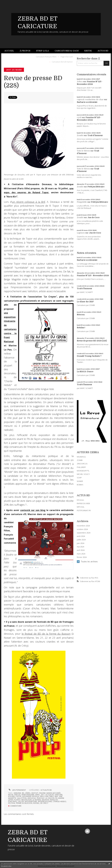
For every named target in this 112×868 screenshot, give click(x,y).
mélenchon (27, 800)
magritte (12, 798)
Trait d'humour (95, 135)
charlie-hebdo (60, 801)
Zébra (80, 82)
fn (56, 798)
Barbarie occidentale (87, 102)
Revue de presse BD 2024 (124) (92, 341)
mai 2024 (80, 547)
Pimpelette (82, 202)
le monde (37, 800)
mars (38, 795)
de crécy (44, 803)
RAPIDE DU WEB (83, 503)
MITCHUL (81, 507)
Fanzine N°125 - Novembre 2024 (93, 275)
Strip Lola (43, 51)
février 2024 (82, 557)
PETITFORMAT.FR (84, 510)
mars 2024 (81, 554)
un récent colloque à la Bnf (28, 202)
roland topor (15, 796)
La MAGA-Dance (85, 371)
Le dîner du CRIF (85, 302)
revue (11, 795)
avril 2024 (81, 550)
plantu (17, 800)
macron (45, 800)
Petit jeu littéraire (96, 187)
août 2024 (81, 536)
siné (61, 796)
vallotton (22, 798)
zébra (28, 793)
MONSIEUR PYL (83, 471)
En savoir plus (6, 866)
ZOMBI (80, 460)
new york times (47, 796)
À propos (25, 51)
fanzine (42, 793)
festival (12, 803)
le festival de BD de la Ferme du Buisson (46, 634)
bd (23, 793)
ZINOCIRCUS (82, 464)
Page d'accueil (67, 57)
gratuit (35, 793)
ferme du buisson (24, 803)
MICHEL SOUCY (83, 474)
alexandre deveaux (31, 796)
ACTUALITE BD (46, 790)
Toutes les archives (89, 562)
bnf (56, 796)
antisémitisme (31, 801)
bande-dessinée (54, 793)
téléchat (41, 798)
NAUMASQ (81, 457)
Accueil (9, 51)
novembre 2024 (83, 526)
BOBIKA (80, 485)
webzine (17, 793)
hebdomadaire (28, 795)
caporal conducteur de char (90, 99)
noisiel (36, 803)
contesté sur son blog (33, 510)
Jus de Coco (94, 217)
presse (17, 795)
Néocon (81, 315)
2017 (43, 795)
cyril (79, 117)
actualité (50, 795)
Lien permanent (17, 790)
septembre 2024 (84, 533)
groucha (32, 798)
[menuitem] (11, 51)
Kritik (88, 51)
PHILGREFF (81, 467)
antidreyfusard (45, 801)
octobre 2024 (82, 529)
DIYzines (80, 500)
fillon (21, 801)
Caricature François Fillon (46, 57)
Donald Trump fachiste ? (89, 356)
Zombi (80, 135)
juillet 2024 (81, 540)
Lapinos (81, 233)
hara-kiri (59, 795)
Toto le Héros (83, 151)
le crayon (50, 798)
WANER (80, 481)
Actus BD (103, 51)
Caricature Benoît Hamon (62, 62)
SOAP (79, 478)
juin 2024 (81, 543)
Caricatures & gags (67, 51)
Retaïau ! (81, 328)
